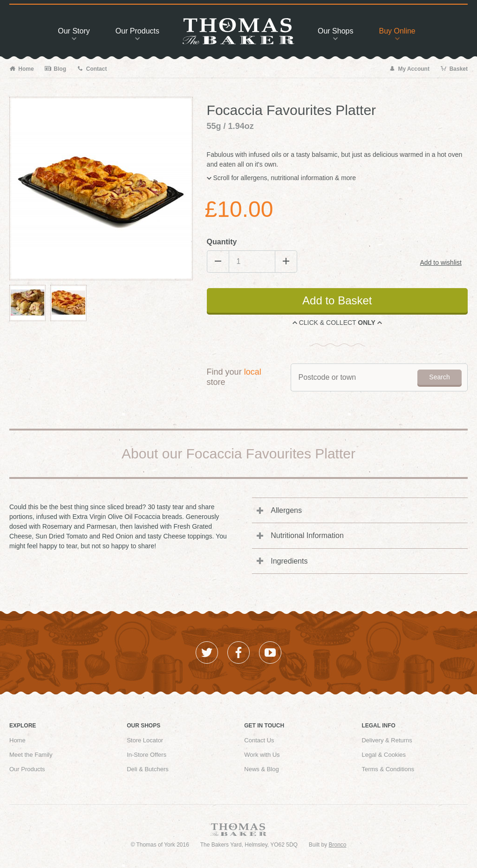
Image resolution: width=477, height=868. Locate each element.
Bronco (338, 845)
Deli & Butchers (148, 769)
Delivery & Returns (387, 740)
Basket (454, 69)
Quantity (222, 242)
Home (22, 69)
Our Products (27, 769)
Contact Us (259, 740)
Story (74, 33)
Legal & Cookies (384, 755)
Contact (92, 69)
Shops (335, 33)
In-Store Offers (147, 755)
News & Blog (261, 769)
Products (137, 33)
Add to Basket (337, 300)
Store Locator (145, 740)
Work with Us (262, 755)
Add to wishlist (441, 262)
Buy (397, 33)
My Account (409, 69)
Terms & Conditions (388, 769)
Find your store (234, 377)
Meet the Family (31, 755)
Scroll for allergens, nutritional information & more (281, 178)
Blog (55, 69)
